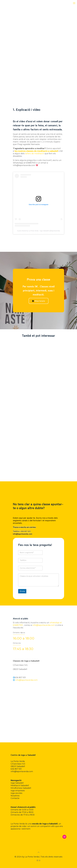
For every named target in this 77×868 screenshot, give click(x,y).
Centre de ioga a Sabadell (23, 755)
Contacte (15, 798)
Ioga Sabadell (17, 783)
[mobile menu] (74, 3)
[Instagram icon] (37, 860)
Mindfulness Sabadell (21, 788)
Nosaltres (15, 796)
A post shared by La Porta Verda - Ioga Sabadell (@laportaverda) (39, 231)
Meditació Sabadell (20, 785)
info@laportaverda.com (23, 534)
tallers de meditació (35, 154)
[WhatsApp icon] (40, 860)
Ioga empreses (18, 791)
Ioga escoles (16, 793)
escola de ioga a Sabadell (45, 824)
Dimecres (17, 643)
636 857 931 (26, 531)
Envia (22, 591)
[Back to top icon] (38, 852)
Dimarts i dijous (19, 633)
